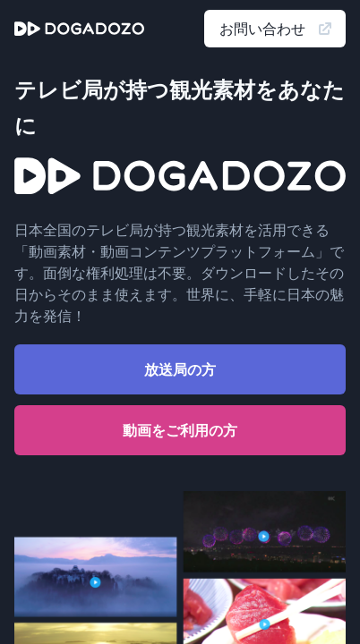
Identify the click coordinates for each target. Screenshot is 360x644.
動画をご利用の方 (180, 430)
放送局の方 (180, 369)
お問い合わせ (277, 29)
